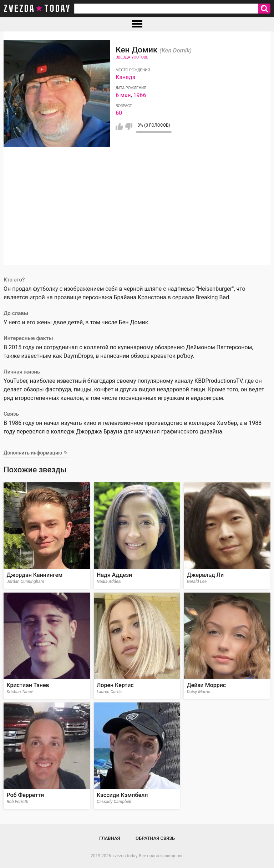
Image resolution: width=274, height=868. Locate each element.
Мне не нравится (129, 127)
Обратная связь (155, 838)
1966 (140, 95)
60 (119, 113)
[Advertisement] (137, 215)
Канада (125, 77)
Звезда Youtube (132, 57)
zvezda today (37, 9)
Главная (110, 838)
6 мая (123, 95)
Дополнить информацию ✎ (36, 453)
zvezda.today (125, 856)
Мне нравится (119, 127)
